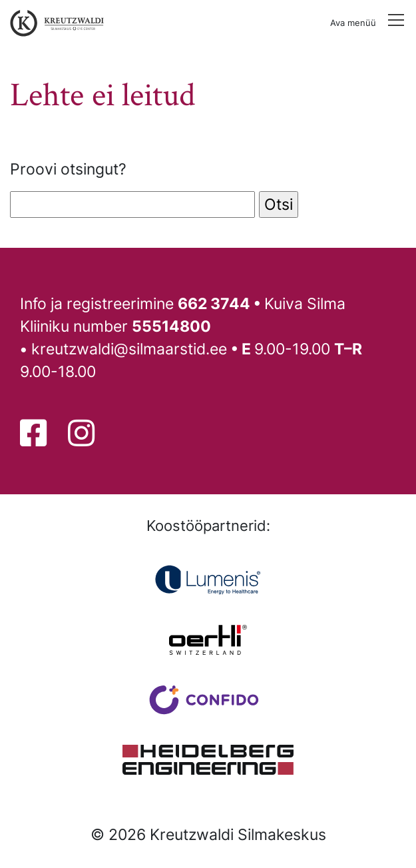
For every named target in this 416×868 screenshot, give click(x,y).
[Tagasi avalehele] (54, 23)
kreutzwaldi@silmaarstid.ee (129, 349)
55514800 (171, 326)
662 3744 (214, 303)
